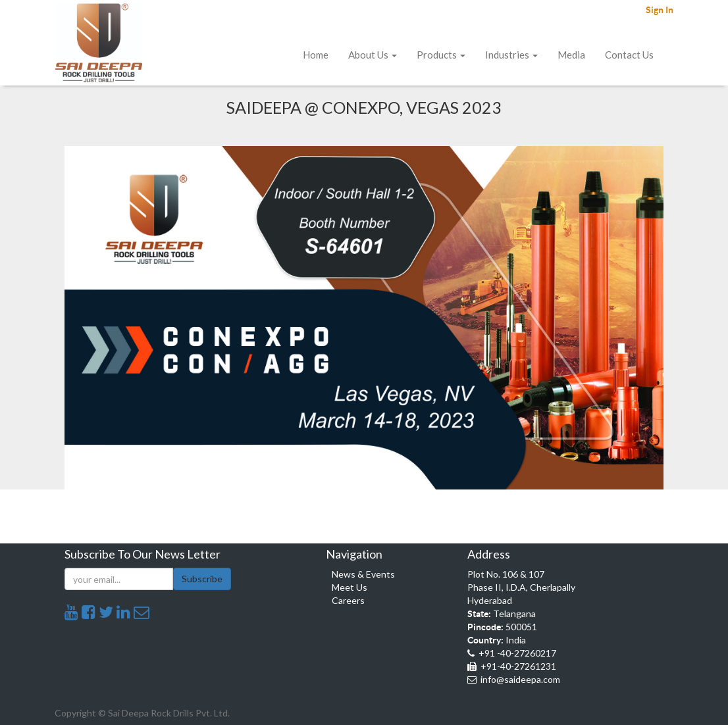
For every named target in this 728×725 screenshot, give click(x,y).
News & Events (363, 574)
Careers (348, 600)
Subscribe (202, 579)
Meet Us (350, 587)
